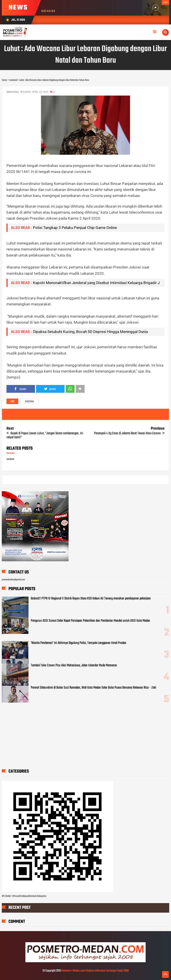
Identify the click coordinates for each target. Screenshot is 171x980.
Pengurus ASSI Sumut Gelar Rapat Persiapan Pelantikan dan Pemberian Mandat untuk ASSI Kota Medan (90, 621)
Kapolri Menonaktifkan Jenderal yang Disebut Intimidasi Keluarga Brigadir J (96, 283)
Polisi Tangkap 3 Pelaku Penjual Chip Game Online (75, 228)
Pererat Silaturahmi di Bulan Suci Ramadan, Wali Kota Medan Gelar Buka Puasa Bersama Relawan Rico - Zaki (93, 688)
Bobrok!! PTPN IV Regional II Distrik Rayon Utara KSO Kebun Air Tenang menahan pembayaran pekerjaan (91, 599)
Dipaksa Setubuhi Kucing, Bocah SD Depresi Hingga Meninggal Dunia (90, 332)
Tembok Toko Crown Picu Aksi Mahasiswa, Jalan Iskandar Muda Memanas (74, 665)
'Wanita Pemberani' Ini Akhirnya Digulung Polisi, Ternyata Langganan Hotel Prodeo (78, 643)
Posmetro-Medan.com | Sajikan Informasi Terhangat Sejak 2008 (95, 971)
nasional (30, 402)
